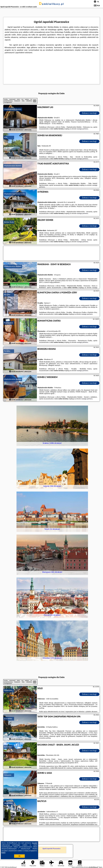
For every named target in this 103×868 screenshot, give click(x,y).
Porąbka (7, 295)
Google (35, 843)
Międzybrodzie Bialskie (13, 109)
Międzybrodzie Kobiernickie (15, 194)
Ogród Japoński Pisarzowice (51, 849)
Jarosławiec (8, 803)
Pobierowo (8, 690)
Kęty (6, 137)
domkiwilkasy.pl (51, 4)
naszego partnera (82, 129)
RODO (3, 853)
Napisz (101, 867)
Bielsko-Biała (9, 222)
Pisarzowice (8, 323)
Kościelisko (8, 719)
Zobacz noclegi (89, 113)
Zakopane (8, 775)
